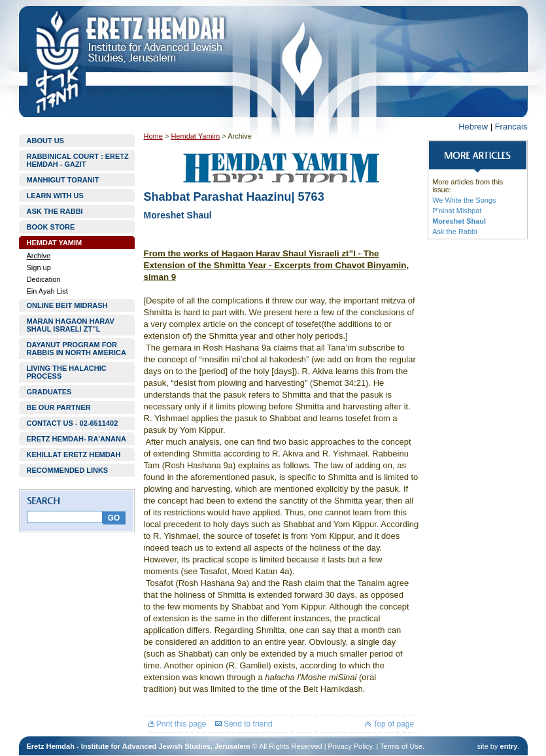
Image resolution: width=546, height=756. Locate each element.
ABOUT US (45, 141)
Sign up (39, 267)
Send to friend (244, 724)
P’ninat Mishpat (457, 211)
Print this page (178, 724)
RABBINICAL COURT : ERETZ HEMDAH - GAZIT (78, 160)
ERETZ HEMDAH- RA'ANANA (77, 439)
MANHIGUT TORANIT (63, 180)
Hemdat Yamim (195, 136)
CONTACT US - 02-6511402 (73, 423)
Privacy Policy (350, 746)
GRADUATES (49, 392)
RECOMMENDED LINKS (68, 470)
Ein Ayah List (47, 291)
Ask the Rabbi (454, 232)
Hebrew (473, 127)
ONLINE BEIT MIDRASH (67, 305)
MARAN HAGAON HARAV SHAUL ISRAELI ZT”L (71, 325)
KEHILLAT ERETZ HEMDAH (74, 455)
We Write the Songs (464, 200)
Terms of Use (401, 746)
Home (153, 136)
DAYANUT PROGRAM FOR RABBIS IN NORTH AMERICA (77, 349)
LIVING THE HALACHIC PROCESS (67, 372)
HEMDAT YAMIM (55, 243)
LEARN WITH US (55, 196)
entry (509, 746)
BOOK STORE (51, 227)
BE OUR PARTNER (59, 407)
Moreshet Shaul (459, 221)
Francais (511, 127)
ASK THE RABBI (55, 211)
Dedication (44, 279)
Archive (39, 256)
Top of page (389, 724)
